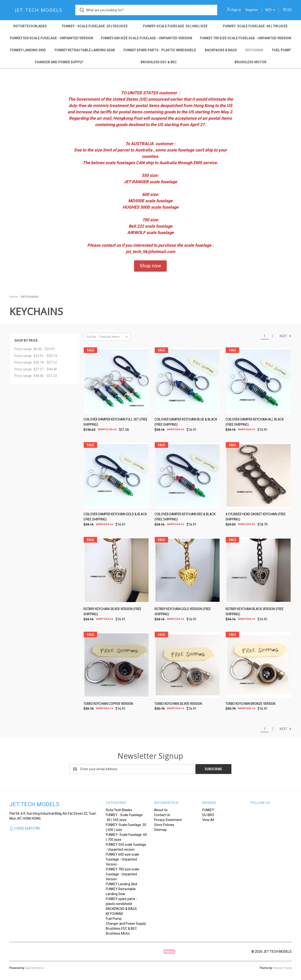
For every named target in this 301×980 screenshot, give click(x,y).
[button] (150, 266)
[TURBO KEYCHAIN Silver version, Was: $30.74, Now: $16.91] (188, 665)
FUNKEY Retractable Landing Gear (85, 50)
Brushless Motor (250, 62)
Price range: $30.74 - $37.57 (36, 362)
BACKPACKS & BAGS (221, 50)
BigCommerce (34, 968)
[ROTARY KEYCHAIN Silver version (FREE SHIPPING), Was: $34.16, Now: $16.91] (117, 570)
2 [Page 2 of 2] (273, 336)
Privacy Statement (168, 820)
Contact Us (162, 815)
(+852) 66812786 (27, 828)
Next (285, 336)
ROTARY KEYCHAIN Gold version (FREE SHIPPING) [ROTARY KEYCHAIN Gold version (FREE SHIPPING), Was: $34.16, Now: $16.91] (183, 612)
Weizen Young (282, 968)
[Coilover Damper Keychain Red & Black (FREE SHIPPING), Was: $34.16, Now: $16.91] (188, 475)
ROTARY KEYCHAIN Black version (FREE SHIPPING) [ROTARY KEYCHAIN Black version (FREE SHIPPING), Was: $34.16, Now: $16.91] (255, 612)
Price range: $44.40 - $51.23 (36, 376)
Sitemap (160, 830)
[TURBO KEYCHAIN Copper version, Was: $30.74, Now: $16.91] (117, 665)
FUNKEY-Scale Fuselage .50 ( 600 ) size (175, 26)
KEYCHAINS (254, 50)
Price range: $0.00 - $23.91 (35, 349)
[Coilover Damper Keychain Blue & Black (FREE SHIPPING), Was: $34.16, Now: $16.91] (188, 381)
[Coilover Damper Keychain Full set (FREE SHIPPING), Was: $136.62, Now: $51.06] (117, 381)
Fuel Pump (281, 50)
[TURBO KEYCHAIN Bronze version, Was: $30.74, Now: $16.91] (259, 665)
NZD (270, 10)
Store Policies (164, 825)
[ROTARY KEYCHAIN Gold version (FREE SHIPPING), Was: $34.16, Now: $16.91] (188, 570)
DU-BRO (208, 815)
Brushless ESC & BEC (159, 62)
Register (252, 10)
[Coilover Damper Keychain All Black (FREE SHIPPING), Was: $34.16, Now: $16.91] (259, 381)
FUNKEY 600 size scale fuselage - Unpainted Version (147, 38)
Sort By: (91, 337)
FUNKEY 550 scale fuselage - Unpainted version (51, 38)
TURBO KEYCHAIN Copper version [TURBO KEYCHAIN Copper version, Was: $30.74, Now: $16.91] (108, 704)
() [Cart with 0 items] (287, 10)
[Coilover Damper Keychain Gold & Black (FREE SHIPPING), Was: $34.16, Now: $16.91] (117, 475)
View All (208, 820)
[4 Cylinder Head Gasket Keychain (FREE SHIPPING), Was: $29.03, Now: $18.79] (259, 475)
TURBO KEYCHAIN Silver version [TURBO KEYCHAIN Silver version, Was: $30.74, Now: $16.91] (178, 704)
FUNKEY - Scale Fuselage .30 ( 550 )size (95, 26)
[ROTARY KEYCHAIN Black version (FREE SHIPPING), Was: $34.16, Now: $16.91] (259, 570)
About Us (161, 810)
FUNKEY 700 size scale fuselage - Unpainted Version (246, 38)
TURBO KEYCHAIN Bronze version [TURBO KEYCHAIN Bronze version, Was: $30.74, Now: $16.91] (250, 704)
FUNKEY (208, 810)
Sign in (236, 10)
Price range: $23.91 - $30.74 (36, 356)
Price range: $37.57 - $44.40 (36, 369)
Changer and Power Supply (59, 62)
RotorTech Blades (30, 26)
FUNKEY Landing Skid (28, 50)
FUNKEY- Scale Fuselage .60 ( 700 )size (255, 26)
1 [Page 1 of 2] (265, 336)
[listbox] (114, 337)
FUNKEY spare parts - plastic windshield (160, 50)
